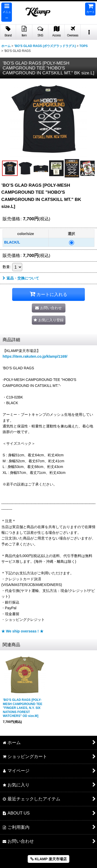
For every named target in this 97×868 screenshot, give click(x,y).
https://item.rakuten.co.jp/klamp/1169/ (35, 356)
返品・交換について (21, 278)
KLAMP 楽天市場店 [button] (48, 859)
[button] (7, 12)
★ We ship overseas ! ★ (22, 631)
